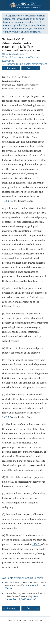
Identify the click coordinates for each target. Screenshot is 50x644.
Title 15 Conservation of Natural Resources (21, 59)
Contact (28, 620)
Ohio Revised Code (13, 54)
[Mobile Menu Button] (3, 5)
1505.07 (6, 201)
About (39, 620)
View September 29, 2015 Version (21, 598)
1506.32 (36, 544)
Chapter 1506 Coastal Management (26, 64)
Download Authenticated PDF (21, 89)
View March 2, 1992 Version (26, 587)
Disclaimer (15, 620)
